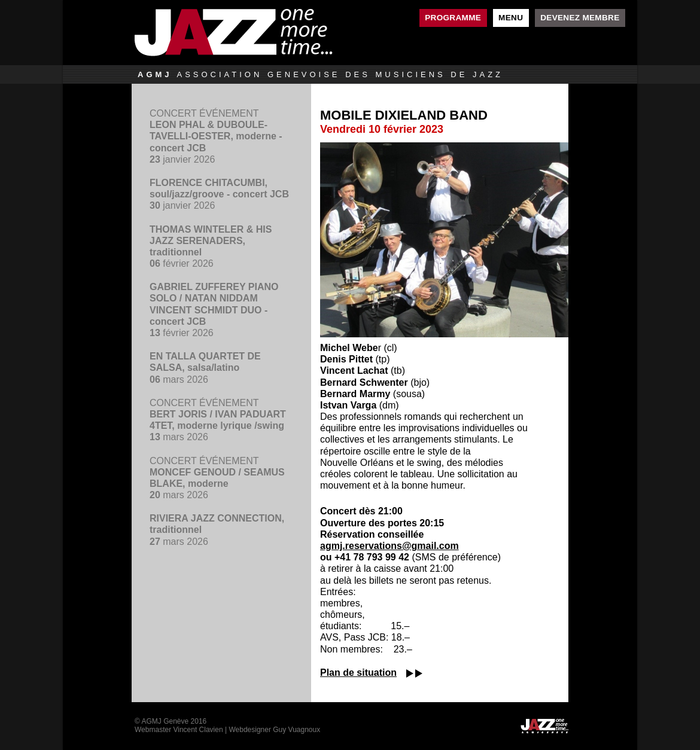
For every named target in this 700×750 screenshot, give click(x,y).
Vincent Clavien (198, 730)
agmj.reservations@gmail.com (389, 546)
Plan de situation (358, 673)
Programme (453, 18)
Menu (511, 18)
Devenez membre (580, 18)
